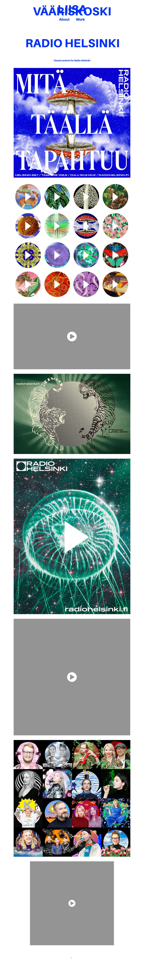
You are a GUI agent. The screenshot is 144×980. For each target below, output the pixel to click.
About (64, 19)
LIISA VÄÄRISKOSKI (72, 10)
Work (80, 19)
